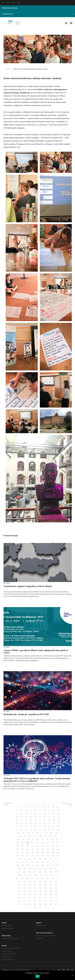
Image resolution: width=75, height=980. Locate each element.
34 (26, 814)
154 (17, 856)
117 (57, 840)
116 (52, 840)
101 (20, 836)
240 (30, 888)
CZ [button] (3, 3)
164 (25, 859)
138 (27, 849)
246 (19, 891)
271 (24, 901)
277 (56, 901)
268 (51, 898)
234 (40, 885)
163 (20, 859)
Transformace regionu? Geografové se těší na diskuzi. (28, 586)
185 (43, 865)
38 (44, 814)
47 (40, 817)
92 (19, 833)
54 (26, 820)
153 (58, 852)
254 (19, 894)
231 (24, 885)
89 (49, 830)
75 (31, 827)
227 (46, 882)
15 (31, 807)
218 (43, 878)
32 (17, 814)
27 (40, 810)
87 (40, 830)
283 (45, 904)
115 (47, 840)
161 (53, 856)
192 (35, 869)
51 (58, 817)
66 (36, 823)
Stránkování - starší (67, 804)
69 (49, 823)
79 (49, 827)
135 (58, 846)
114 (43, 840)
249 (35, 891)
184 (38, 865)
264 (29, 898)
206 (25, 875)
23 (22, 810)
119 (22, 843)
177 (48, 862)
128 (23, 846)
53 (22, 820)
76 (35, 827)
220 (53, 878)
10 (52, 804)
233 (35, 885)
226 (40, 882)
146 (22, 852)
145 (17, 852)
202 (45, 872)
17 (40, 807)
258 (40, 894)
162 (58, 856)
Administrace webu (8, 970)
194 (45, 869)
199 (29, 872)
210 (46, 875)
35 (31, 814)
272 (30, 901)
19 (48, 807)
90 (54, 830)
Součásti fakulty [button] (38, 14)
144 (58, 849)
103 (30, 836)
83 (22, 830)
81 (58, 827)
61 (58, 820)
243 (45, 888)
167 (40, 859)
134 (53, 846)
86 (35, 830)
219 (48, 878)
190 (25, 869)
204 (56, 872)
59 (49, 820)
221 (58, 878)
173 (27, 862)
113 (38, 840)
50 (54, 817)
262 (19, 898)
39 (49, 814)
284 (51, 904)
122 (37, 843)
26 (35, 810)
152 (53, 852)
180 (18, 865)
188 (58, 865)
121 (32, 843)
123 (42, 843)
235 (45, 885)
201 (40, 872)
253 (56, 891)
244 (51, 888)
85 (31, 830)
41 (58, 814)
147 (28, 852)
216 (32, 878)
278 (19, 904)
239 (24, 888)
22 (17, 810)
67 (40, 823)
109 (18, 840)
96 (37, 833)
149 (38, 852)
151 (48, 852)
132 (43, 846)
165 (30, 859)
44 (26, 817)
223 (24, 882)
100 (56, 833)
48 (45, 817)
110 (23, 840)
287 (40, 908)
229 (56, 882)
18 (44, 807)
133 (48, 846)
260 (51, 894)
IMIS (13, 3)
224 (30, 882)
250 (41, 891)
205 (19, 875)
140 (38, 849)
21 (57, 807)
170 (56, 859)
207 (30, 875)
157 (33, 856)
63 (22, 823)
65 (31, 823)
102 (25, 836)
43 (22, 817)
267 (46, 898)
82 (17, 830)
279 (25, 904)
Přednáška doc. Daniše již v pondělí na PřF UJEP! (26, 714)
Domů (8, 69)
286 (35, 908)
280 (30, 904)
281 (35, 904)
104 (35, 836)
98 (47, 833)
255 (24, 894)
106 (45, 836)
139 (32, 849)
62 (17, 823)
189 (20, 869)
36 (35, 814)
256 (30, 894)
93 (23, 833)
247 (25, 891)
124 (47, 843)
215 (27, 878)
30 (54, 810)
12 (18, 807)
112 (33, 840)
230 (19, 885)
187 (53, 865)
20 (53, 807)
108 (56, 836)
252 (51, 891)
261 (56, 894)
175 (37, 862)
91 (58, 830)
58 (44, 820)
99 (51, 833)
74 (26, 827)
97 (42, 833)
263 (24, 898)
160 (48, 856)
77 (40, 827)
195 (50, 869)
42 (17, 817)
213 (17, 878)
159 (43, 856)
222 (19, 882)
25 (31, 810)
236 (51, 885)
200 (35, 872)
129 (28, 846)
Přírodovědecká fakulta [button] (38, 8)
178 (53, 862)
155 (22, 856)
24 (26, 810)
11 (57, 804)
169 (51, 859)
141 (43, 849)
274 (40, 901)
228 (51, 882)
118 (18, 843)
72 (17, 827)
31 (58, 810)
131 (38, 846)
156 (28, 856)
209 (41, 875)
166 (35, 859)
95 (33, 833)
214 (22, 878)
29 (49, 810)
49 (49, 817)
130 (33, 846)
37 (40, 814)
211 (51, 875)
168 (45, 859)
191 (30, 869)
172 (22, 862)
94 (28, 833)
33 (22, 814)
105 (40, 836)
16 (35, 807)
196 (56, 869)
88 (44, 830)
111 (28, 840)
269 (56, 898)
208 (36, 875)
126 (58, 843)
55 (31, 820)
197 (19, 872)
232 (30, 885)
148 (33, 852)
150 (43, 852)
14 (27, 807)
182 (27, 865)
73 (22, 827)
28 (44, 810)
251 (46, 891)
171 (17, 862)
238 (19, 888)
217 (37, 878)
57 (40, 820)
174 (32, 862)
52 (17, 820)
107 (50, 836)
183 (32, 865)
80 (54, 827)
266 (40, 898)
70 (54, 823)
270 (19, 901)
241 (35, 888)
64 (26, 823)
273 (35, 901)
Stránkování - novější (8, 804)
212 (56, 875)
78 (44, 827)
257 (35, 894)
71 (58, 823)
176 (43, 862)
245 (56, 888)
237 (56, 885)
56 (35, 820)
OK (37, 976)
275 (45, 901)
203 (51, 872)
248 (30, 891)
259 (46, 894)
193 (40, 869)
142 (48, 849)
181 (23, 865)
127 (18, 846)
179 (58, 862)
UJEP (18, 3)
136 (17, 849)
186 (48, 865)
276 (51, 901)
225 (35, 882)
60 (54, 820)
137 (22, 849)
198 (24, 872)
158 (38, 856)
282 (40, 904)
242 (40, 888)
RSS (17, 970)
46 (36, 817)
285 (56, 904)
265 (35, 898)
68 (45, 823)
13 (22, 807)
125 (52, 843)
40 (54, 814)
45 (31, 817)
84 (26, 830)
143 (53, 849)
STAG (8, 3)
